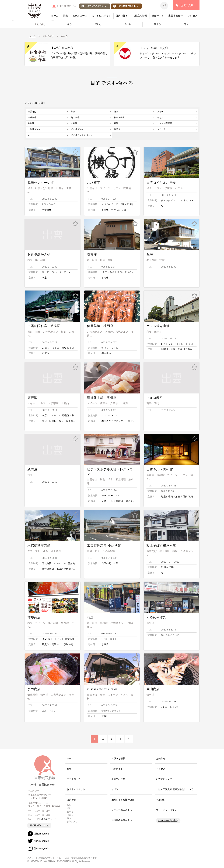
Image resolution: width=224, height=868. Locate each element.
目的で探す (122, 16)
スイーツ (161, 112)
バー (30, 135)
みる (69, 24)
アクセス (192, 16)
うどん (160, 118)
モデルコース (80, 16)
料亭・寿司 (119, 118)
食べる (128, 24)
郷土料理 (75, 118)
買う (186, 24)
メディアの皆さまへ (96, 6)
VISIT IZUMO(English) (168, 820)
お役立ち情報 (140, 16)
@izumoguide (41, 834)
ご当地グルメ (34, 129)
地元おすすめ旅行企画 (123, 800)
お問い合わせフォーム (46, 819)
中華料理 (32, 118)
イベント (116, 789)
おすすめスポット (101, 16)
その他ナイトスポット (82, 135)
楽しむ (98, 24)
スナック (161, 129)
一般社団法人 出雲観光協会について (175, 789)
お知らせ (161, 758)
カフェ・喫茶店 (164, 123)
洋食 (116, 112)
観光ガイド (158, 16)
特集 (65, 16)
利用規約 (161, 800)
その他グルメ (77, 129)
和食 (73, 112)
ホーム (55, 16)
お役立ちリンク (164, 779)
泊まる (157, 24)
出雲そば (32, 112)
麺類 (116, 123)
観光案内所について (39, 825)
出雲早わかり (176, 16)
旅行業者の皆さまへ (128, 6)
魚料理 (31, 123)
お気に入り (187, 5)
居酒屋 (117, 129)
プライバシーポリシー (167, 810)
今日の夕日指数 (67, 6)
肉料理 (74, 123)
